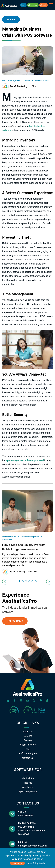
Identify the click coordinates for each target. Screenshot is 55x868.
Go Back (11, 20)
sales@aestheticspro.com (32, 846)
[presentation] (5, 581)
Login (43, 5)
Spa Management (28, 792)
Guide (28, 80)
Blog (28, 749)
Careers (28, 736)
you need (25, 461)
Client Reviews (28, 745)
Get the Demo (15, 621)
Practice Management (11, 80)
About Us (28, 732)
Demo (23, 5)
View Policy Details (36, 863)
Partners (28, 740)
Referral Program (28, 754)
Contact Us (28, 758)
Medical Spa (28, 778)
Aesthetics (28, 787)
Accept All (18, 863)
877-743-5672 (26, 816)
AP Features (7, 540)
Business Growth (42, 80)
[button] (20, 581)
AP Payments (33, 5)
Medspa (28, 783)
